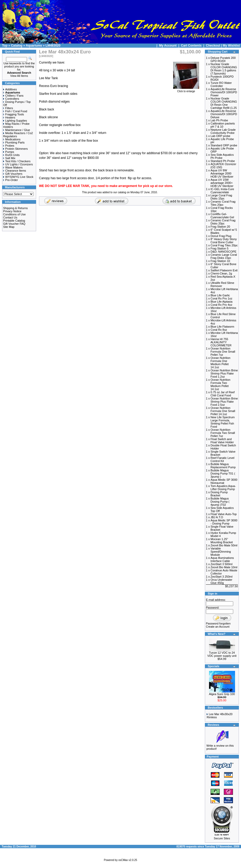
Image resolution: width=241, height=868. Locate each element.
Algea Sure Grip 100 (222, 694)
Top (5, 46)
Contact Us (10, 217)
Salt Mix (9, 158)
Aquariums (34, 46)
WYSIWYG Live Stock (18, 177)
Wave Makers (13, 167)
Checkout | (214, 46)
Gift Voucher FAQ (14, 224)
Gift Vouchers (13, 174)
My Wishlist (231, 46)
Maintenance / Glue (17, 130)
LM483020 (53, 46)
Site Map (9, 227)
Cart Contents (191, 46)
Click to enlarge (186, 90)
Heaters (9, 117)
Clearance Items (15, 171)
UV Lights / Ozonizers (18, 164)
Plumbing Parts (14, 142)
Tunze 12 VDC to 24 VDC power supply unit (222, 654)
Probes (9, 146)
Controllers (11, 99)
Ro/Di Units (11, 155)
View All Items (19, 76)
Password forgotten (218, 623)
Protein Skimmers (15, 149)
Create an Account (218, 627)
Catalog (17, 46)
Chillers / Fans (13, 96)
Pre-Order (11, 180)
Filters (8, 108)
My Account (168, 46)
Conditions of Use (14, 214)
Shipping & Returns (15, 208)
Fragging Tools (14, 114)
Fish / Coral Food (15, 111)
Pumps (9, 152)
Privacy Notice (12, 211)
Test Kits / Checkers (17, 161)
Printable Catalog (14, 221)
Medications (12, 139)
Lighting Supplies (15, 121)
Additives (10, 89)
